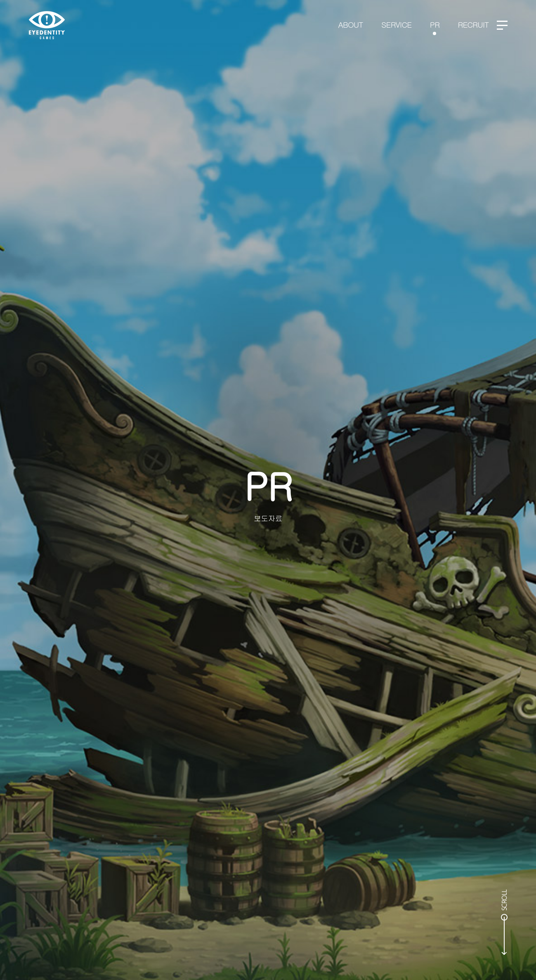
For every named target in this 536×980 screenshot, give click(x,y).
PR (435, 24)
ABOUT (351, 24)
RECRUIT (473, 24)
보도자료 (268, 518)
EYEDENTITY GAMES (47, 25)
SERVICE (396, 24)
